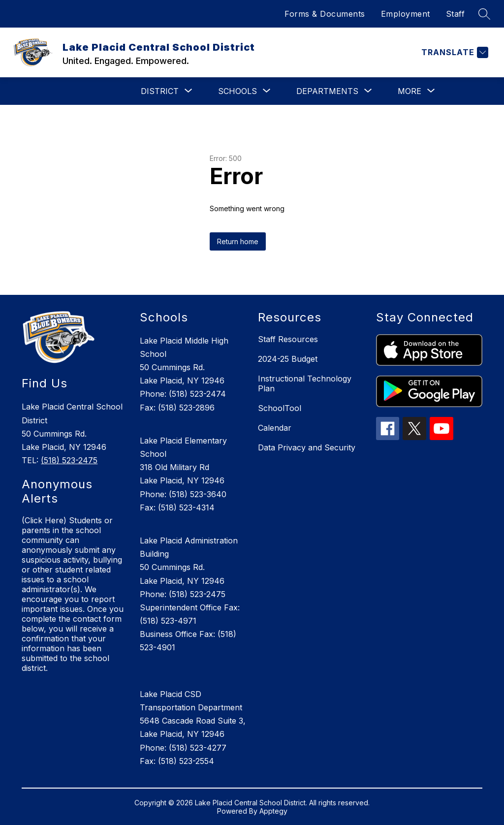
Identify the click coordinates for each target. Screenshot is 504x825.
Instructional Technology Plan (305, 383)
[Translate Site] (454, 52)
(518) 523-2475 (69, 460)
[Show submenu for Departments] (327, 91)
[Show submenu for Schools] (237, 91)
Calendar (275, 428)
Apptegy (273, 811)
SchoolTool (280, 408)
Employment (406, 14)
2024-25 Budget (288, 359)
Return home (238, 241)
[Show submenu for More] (409, 91)
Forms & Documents (325, 14)
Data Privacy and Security (307, 447)
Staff (456, 14)
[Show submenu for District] (160, 91)
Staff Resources (288, 339)
